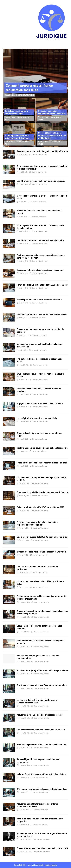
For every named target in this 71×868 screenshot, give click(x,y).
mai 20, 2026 (23, 155)
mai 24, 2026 (44, 142)
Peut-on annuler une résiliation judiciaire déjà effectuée (42, 151)
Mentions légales (51, 865)
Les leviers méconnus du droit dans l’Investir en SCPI (41, 730)
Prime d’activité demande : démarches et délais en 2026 (42, 463)
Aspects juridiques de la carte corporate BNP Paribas (40, 300)
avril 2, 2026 (23, 350)
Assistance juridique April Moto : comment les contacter (42, 314)
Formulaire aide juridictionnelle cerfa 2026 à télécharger (42, 285)
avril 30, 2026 (24, 232)
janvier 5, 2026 (24, 792)
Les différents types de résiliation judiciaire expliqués (41, 181)
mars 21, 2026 (24, 395)
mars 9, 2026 (23, 439)
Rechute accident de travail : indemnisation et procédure (42, 448)
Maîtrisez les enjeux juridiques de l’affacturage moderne (42, 670)
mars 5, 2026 (23, 451)
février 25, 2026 (24, 484)
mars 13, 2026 (24, 422)
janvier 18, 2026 (24, 718)
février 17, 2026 (24, 528)
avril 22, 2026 (24, 261)
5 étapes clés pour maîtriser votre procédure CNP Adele (41, 552)
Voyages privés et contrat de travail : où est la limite (40, 403)
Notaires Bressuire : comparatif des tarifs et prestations (41, 774)
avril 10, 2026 (24, 303)
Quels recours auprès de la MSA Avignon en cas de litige (42, 537)
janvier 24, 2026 (24, 632)
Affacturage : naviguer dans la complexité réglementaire (42, 789)
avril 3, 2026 (23, 335)
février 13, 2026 (24, 540)
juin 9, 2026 (11, 95)
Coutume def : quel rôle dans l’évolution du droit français (42, 492)
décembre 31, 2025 (25, 839)
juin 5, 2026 (11, 117)
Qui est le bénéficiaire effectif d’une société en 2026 (40, 507)
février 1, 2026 (24, 587)
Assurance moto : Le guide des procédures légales (40, 715)
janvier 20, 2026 (24, 674)
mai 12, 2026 (23, 184)
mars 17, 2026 (24, 407)
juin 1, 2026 (44, 117)
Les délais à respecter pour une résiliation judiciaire (40, 240)
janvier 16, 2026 (24, 748)
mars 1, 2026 (23, 466)
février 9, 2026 (24, 555)
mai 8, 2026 (23, 202)
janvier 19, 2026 (24, 706)
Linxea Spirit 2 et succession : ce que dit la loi (37, 418)
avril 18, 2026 (24, 273)
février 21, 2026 (24, 511)
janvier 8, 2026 (24, 778)
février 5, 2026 (24, 573)
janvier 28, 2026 (24, 602)
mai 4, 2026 (23, 217)
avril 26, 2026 (24, 244)
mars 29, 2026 (24, 365)
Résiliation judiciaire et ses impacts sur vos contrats (40, 270)
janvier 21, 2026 (24, 647)
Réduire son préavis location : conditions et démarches (42, 745)
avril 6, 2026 (23, 318)
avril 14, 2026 (24, 288)
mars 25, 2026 (24, 380)
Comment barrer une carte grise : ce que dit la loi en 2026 (42, 848)
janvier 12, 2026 (24, 765)
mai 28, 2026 (11, 142)
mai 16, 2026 (23, 172)
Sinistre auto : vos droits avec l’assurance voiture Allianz (42, 685)
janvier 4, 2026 (24, 810)
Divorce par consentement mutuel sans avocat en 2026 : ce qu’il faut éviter (52, 136)
